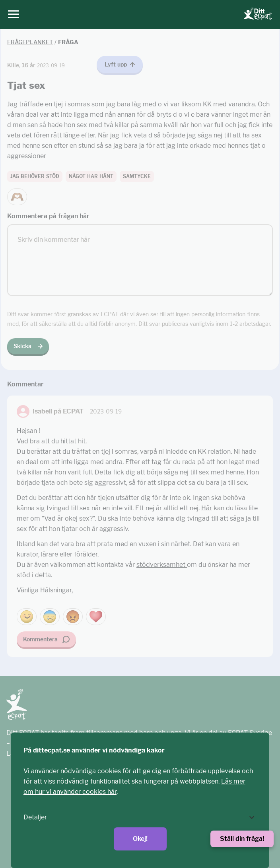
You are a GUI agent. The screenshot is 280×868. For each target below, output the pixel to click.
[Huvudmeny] (11, 15)
